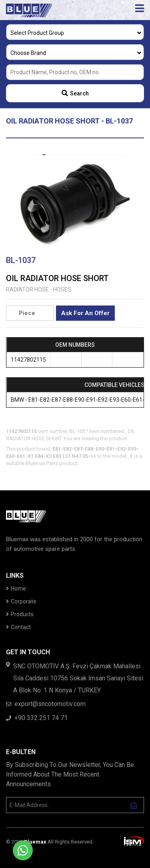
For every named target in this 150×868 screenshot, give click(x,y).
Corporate (21, 601)
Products (20, 614)
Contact (18, 627)
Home (16, 589)
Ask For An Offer (85, 313)
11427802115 (28, 360)
